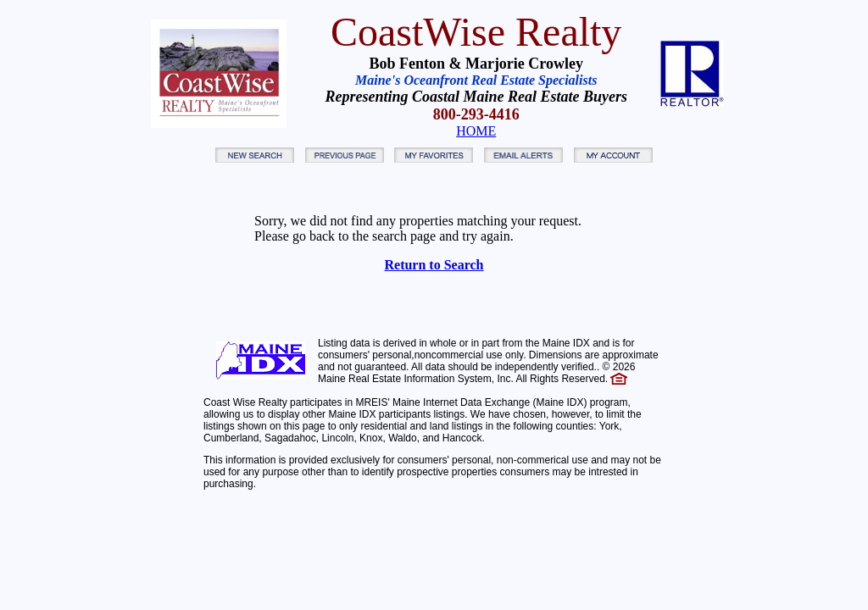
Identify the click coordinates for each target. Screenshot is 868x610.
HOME (476, 131)
